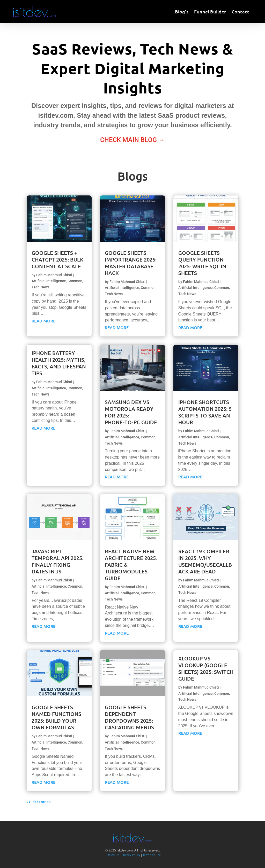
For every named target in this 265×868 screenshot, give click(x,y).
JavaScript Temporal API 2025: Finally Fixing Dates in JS (57, 561)
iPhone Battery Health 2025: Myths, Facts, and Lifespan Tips (59, 363)
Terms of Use (152, 855)
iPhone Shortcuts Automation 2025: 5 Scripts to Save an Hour (205, 412)
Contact (240, 12)
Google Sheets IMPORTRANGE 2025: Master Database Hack (131, 263)
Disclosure (112, 855)
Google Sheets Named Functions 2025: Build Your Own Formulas (56, 717)
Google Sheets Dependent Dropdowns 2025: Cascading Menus (129, 717)
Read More (43, 321)
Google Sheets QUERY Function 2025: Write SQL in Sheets (202, 263)
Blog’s (182, 12)
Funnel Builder (210, 12)
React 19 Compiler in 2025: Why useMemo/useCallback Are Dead (205, 561)
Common (75, 281)
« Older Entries (38, 802)
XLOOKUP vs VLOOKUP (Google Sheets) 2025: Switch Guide (206, 668)
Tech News (41, 287)
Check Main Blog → (132, 140)
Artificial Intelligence (49, 281)
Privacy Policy (131, 855)
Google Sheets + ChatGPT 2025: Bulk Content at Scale (57, 259)
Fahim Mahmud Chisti (54, 275)
